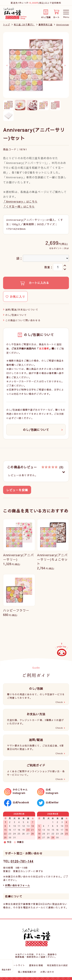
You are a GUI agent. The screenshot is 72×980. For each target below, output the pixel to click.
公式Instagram (52, 791)
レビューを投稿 (17, 490)
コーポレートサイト (15, 965)
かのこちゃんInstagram (20, 791)
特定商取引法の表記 (57, 965)
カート (56, 17)
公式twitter (52, 802)
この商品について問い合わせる (23, 320)
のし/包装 (46, 17)
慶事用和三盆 (46, 24)
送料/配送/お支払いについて (22, 310)
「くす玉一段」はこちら (19, 206)
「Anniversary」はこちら (20, 201)
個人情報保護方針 (27, 972)
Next (65, 65)
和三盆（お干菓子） (24, 24)
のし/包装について (16, 315)
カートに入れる (38, 283)
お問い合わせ (47, 972)
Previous (7, 65)
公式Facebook (21, 802)
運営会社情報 (36, 965)
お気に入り (15, 297)
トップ (7, 24)
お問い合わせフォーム (17, 885)
